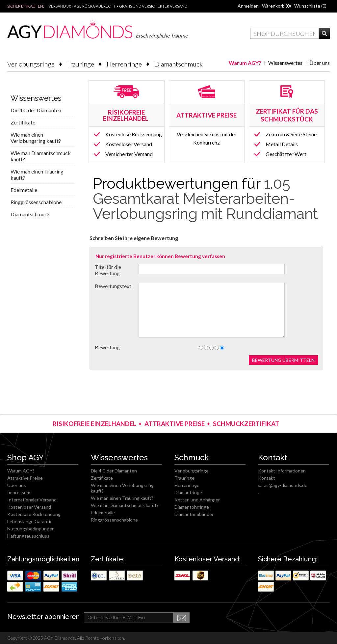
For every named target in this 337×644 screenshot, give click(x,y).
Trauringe (81, 64)
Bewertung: (108, 347)
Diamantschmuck (179, 64)
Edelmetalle (24, 190)
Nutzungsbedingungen (31, 529)
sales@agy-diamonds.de (283, 485)
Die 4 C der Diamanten (36, 110)
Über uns (320, 63)
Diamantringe (188, 492)
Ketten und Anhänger (197, 500)
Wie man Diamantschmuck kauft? (41, 156)
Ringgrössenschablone (36, 202)
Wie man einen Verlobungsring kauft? (36, 138)
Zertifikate (23, 122)
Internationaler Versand (32, 500)
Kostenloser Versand (129, 144)
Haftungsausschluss (28, 536)
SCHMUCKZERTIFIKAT (246, 424)
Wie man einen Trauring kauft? (37, 174)
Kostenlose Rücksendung (134, 134)
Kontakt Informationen (282, 471)
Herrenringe (124, 64)
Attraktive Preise (25, 478)
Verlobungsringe (31, 64)
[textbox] (285, 33)
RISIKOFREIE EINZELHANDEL (126, 115)
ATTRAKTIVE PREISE (175, 424)
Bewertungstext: (114, 286)
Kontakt (267, 478)
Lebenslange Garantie (30, 521)
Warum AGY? (245, 63)
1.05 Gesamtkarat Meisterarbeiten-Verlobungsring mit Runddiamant (205, 199)
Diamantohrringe (192, 507)
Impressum (19, 492)
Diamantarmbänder (194, 514)
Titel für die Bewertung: (108, 270)
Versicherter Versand (129, 154)
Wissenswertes (285, 63)
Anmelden (248, 6)
